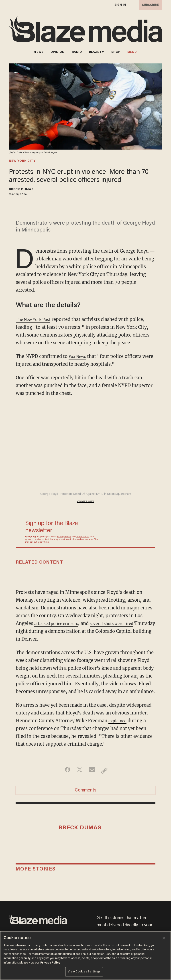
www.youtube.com (85, 501)
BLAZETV (97, 52)
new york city (22, 161)
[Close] (164, 938)
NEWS (39, 52)
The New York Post (37, 319)
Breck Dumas (21, 190)
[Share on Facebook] (64, 771)
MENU (132, 52)
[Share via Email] (93, 771)
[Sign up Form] (124, 532)
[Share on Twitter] (78, 771)
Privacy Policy (64, 537)
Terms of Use (83, 537)
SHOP (116, 52)
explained (119, 721)
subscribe (149, 5)
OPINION (58, 52)
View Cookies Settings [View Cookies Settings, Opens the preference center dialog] (84, 972)
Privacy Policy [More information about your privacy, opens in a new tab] (50, 963)
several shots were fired (124, 623)
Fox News (79, 356)
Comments (86, 793)
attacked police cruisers (60, 623)
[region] (85, 956)
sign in (120, 5)
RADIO (77, 52)
